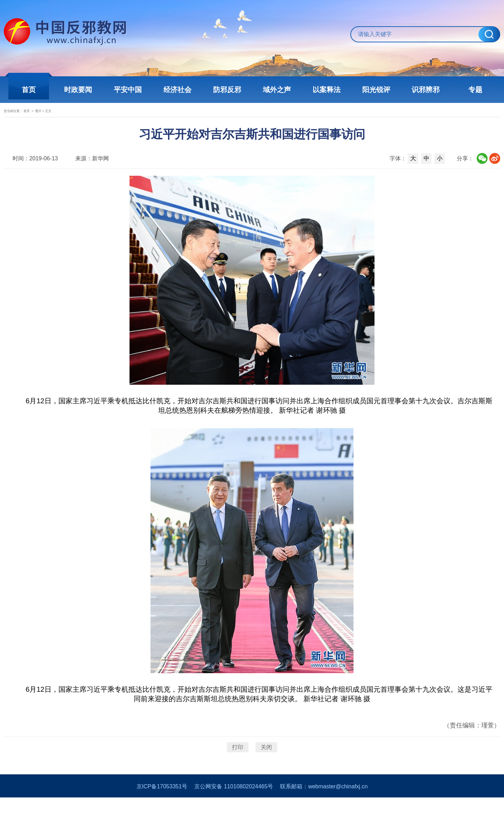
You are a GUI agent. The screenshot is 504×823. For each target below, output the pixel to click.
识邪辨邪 (423, 90)
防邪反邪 (227, 90)
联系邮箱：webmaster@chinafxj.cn (324, 812)
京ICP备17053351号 (162, 812)
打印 (238, 765)
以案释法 (325, 90)
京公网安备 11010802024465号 (234, 812)
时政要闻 (80, 90)
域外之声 (276, 90)
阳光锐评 (374, 90)
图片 (72, 118)
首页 (31, 90)
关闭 (266, 765)
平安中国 (129, 90)
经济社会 (178, 90)
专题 (472, 90)
